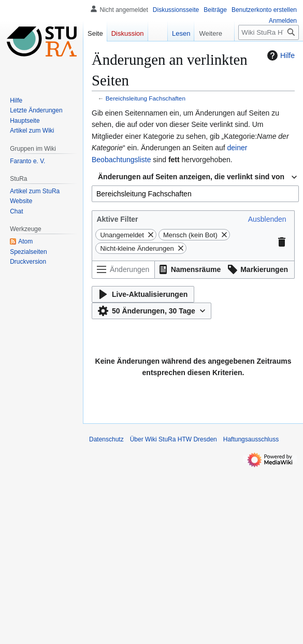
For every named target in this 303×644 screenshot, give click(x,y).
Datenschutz (106, 439)
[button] (267, 219)
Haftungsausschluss (251, 439)
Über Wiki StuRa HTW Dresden (174, 439)
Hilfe (280, 55)
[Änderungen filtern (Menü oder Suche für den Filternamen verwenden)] (123, 270)
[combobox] (195, 194)
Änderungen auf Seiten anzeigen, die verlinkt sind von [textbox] (191, 177)
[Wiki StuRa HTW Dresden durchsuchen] (269, 32)
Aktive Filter (117, 219)
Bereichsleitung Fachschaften (146, 98)
